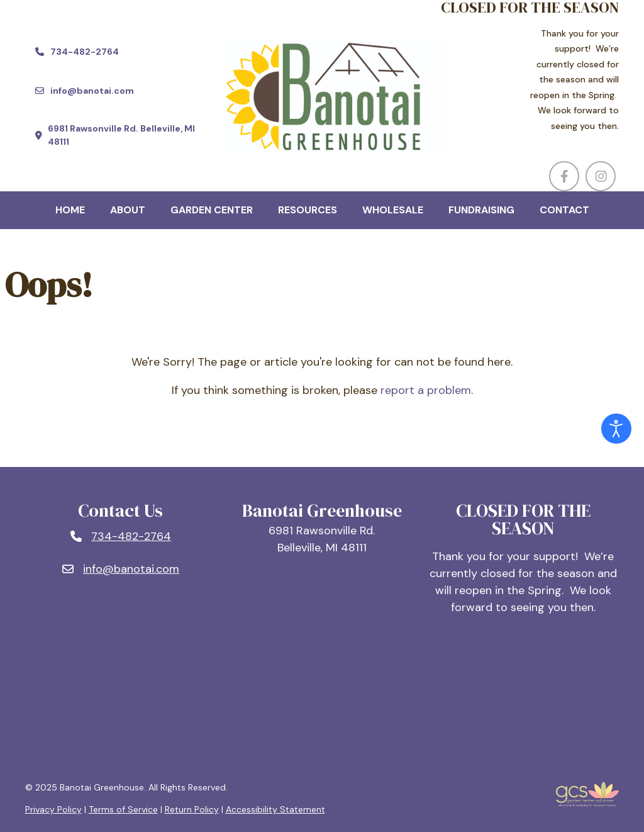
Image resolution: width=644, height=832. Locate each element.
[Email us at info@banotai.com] (85, 91)
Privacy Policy (53, 809)
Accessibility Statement (275, 809)
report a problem (426, 390)
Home (70, 210)
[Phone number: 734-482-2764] (121, 537)
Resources (308, 210)
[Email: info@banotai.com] (121, 569)
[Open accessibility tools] (616, 429)
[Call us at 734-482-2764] (77, 52)
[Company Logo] (322, 95)
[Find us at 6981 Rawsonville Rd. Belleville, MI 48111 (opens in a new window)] (121, 135)
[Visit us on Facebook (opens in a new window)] (564, 176)
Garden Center (212, 210)
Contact (564, 210)
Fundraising (481, 210)
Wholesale (393, 210)
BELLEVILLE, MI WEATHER (322, 700)
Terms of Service (123, 809)
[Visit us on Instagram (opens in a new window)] (601, 176)
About (128, 210)
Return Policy (192, 809)
